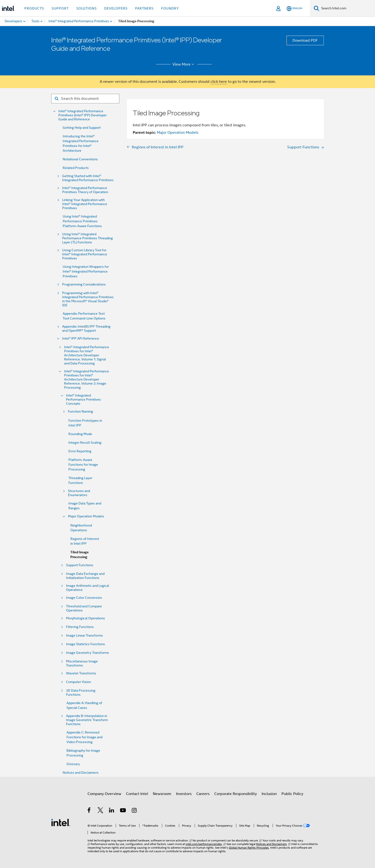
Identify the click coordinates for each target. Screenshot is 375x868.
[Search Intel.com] (347, 8)
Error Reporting (80, 451)
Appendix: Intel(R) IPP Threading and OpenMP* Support (86, 329)
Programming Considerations (84, 284)
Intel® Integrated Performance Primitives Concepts (83, 400)
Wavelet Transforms (81, 673)
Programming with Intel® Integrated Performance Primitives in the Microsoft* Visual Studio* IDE (88, 299)
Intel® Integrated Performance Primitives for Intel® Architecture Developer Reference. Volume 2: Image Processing (87, 379)
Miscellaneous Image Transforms (82, 663)
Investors (184, 794)
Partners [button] (144, 8)
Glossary (73, 764)
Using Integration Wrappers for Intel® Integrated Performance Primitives (86, 271)
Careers (203, 794)
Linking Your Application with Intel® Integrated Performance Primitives (85, 204)
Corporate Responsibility (236, 794)
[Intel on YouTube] (123, 811)
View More (184, 64)
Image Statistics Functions (85, 644)
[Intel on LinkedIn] (112, 811)
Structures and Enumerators (79, 493)
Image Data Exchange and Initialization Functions (85, 576)
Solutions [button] (86, 8)
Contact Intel (137, 794)
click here (219, 82)
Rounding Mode (80, 434)
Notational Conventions (80, 159)
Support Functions (80, 565)
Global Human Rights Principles (249, 848)
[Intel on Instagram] (135, 811)
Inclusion (269, 794)
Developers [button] (116, 8)
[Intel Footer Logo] (61, 822)
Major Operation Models (86, 516)
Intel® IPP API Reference (81, 339)
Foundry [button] (170, 8)
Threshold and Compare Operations (84, 608)
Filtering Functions (80, 627)
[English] (294, 8)
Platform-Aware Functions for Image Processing (83, 465)
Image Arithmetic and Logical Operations (88, 588)
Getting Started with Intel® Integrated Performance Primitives (88, 178)
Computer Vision (78, 682)
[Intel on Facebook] (89, 811)
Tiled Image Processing (80, 555)
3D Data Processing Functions (81, 693)
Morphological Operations (85, 618)
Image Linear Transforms (84, 636)
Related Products (76, 168)
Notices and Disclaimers (81, 773)
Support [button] (60, 8)
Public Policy (292, 794)
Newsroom (162, 794)
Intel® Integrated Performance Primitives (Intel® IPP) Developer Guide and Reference (83, 115)
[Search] (317, 8)
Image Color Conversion (84, 598)
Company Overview (104, 794)
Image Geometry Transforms (88, 653)
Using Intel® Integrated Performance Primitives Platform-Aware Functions (82, 221)
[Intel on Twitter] (101, 811)
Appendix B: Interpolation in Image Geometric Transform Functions (87, 720)
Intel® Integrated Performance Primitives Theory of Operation (85, 190)
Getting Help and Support (82, 128)
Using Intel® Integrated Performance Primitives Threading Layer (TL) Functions (88, 238)
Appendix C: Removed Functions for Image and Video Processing (84, 737)
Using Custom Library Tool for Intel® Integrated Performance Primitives (85, 254)
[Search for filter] (85, 99)
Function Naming (80, 412)
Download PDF (305, 40)
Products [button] (34, 8)
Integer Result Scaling (85, 442)
